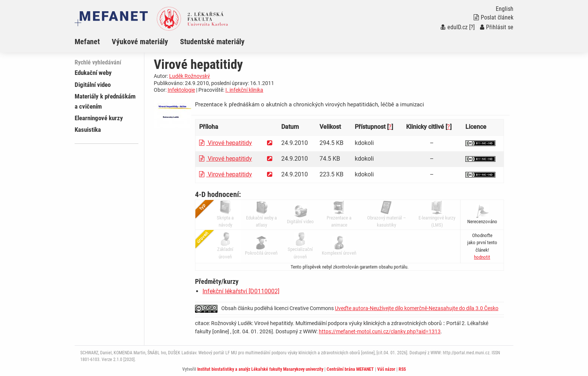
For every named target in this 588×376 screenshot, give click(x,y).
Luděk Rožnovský (190, 76)
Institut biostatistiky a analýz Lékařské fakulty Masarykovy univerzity (260, 369)
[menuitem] (93, 42)
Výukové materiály (140, 42)
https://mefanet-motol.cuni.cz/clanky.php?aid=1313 (380, 331)
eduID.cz (454, 27)
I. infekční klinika (244, 90)
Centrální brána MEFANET (350, 369)
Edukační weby (93, 73)
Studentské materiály (212, 42)
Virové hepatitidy (226, 143)
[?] (472, 27)
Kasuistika (88, 130)
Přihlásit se (497, 27)
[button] (482, 257)
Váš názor (386, 369)
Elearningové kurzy (99, 118)
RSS (402, 369)
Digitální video (93, 85)
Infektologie (181, 90)
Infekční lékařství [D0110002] (241, 291)
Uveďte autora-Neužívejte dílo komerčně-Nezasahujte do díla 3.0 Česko (417, 308)
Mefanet (87, 42)
